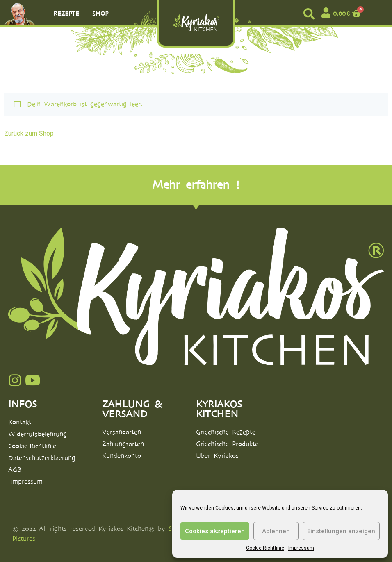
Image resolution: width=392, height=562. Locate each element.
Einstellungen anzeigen (341, 531)
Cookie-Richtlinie (265, 548)
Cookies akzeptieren (215, 531)
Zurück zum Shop (29, 133)
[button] (309, 14)
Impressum (301, 548)
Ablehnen (276, 531)
